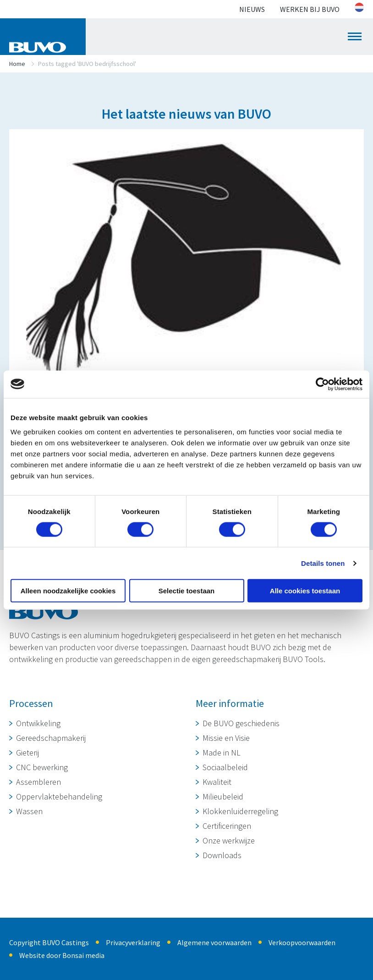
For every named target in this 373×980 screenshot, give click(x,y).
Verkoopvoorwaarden (302, 942)
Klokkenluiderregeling (240, 811)
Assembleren (38, 782)
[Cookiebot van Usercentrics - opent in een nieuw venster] (322, 384)
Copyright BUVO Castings (49, 942)
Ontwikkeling (38, 723)
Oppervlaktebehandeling (59, 797)
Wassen (29, 811)
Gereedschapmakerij (51, 738)
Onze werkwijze (229, 840)
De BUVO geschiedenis (241, 723)
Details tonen (323, 563)
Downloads (222, 855)
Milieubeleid (223, 797)
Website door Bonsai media (62, 955)
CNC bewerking (42, 767)
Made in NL (222, 753)
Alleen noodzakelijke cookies (68, 591)
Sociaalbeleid (225, 767)
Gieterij (27, 753)
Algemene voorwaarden (214, 942)
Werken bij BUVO (310, 9)
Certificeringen (227, 826)
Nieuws (252, 9)
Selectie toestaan (187, 591)
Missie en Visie (226, 738)
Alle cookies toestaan (305, 591)
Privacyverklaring (133, 942)
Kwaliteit (217, 782)
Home (17, 64)
